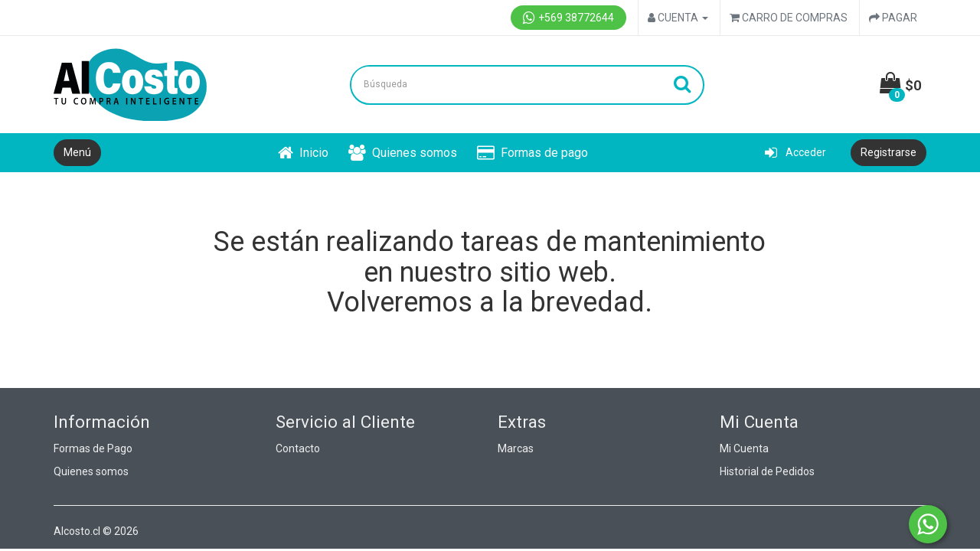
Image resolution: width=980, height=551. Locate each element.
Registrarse (889, 152)
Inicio (303, 153)
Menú (77, 152)
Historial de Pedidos (767, 471)
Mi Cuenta (744, 448)
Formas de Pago (93, 448)
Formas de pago (532, 153)
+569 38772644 (568, 18)
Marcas (516, 448)
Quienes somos (403, 153)
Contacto (298, 448)
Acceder (795, 152)
